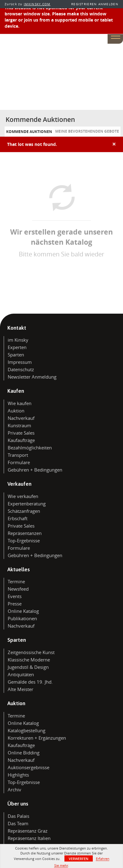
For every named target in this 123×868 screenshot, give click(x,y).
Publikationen (22, 618)
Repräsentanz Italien (29, 838)
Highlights (18, 775)
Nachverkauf (21, 418)
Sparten (16, 355)
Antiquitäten (21, 674)
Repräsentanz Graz (28, 831)
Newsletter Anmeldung (32, 377)
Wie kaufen (20, 403)
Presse (15, 604)
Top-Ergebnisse (24, 540)
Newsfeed (18, 589)
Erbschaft (18, 518)
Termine (16, 581)
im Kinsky (18, 340)
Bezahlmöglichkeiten (30, 448)
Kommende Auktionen (29, 132)
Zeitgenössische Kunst (31, 652)
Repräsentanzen (25, 533)
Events (15, 596)
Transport (18, 455)
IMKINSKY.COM (37, 4)
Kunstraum (19, 425)
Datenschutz (21, 369)
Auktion (16, 411)
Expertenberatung (27, 504)
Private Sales (21, 433)
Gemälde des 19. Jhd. (30, 682)
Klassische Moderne (29, 660)
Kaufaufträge (21, 440)
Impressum (20, 362)
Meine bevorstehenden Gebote (87, 131)
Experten (17, 347)
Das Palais (18, 816)
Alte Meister (20, 689)
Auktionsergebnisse (29, 767)
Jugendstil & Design (28, 667)
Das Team (18, 823)
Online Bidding (24, 753)
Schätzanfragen (24, 511)
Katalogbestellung (27, 730)
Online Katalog (23, 611)
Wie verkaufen (23, 496)
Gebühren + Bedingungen (35, 470)
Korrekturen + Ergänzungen (37, 738)
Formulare (19, 462)
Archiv (14, 790)
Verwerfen (79, 859)
